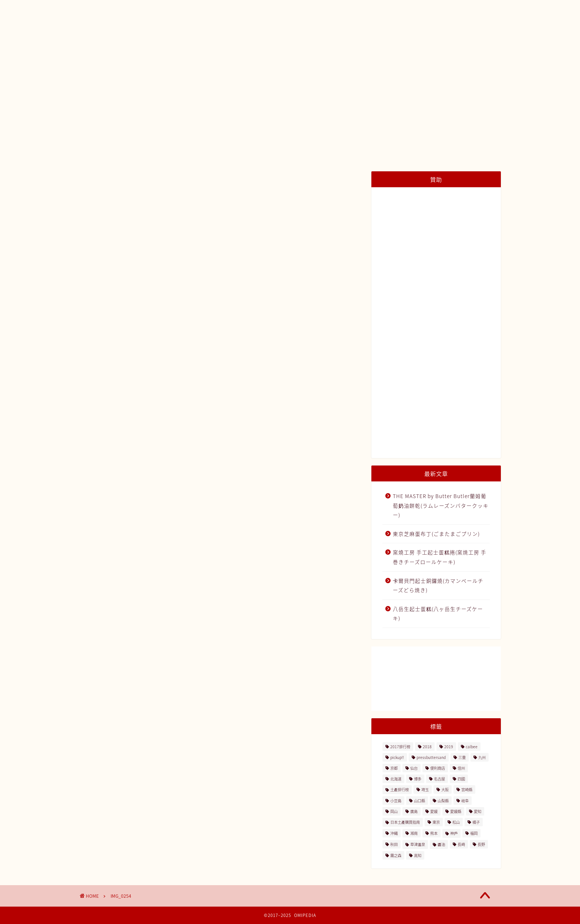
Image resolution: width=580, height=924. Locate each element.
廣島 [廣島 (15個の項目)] (414, 811)
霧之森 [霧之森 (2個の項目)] (396, 855)
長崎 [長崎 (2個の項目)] (461, 844)
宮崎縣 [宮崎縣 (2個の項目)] (467, 789)
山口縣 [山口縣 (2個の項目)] (419, 801)
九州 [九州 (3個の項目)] (482, 757)
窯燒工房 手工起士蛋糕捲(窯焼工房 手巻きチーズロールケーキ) (440, 557)
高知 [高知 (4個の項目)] (418, 855)
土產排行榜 (262, 63)
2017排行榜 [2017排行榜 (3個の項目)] (400, 747)
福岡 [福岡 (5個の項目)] (474, 833)
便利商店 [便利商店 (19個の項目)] (438, 768)
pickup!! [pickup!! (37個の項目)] (397, 757)
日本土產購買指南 (156, 63)
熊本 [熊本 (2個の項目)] (434, 833)
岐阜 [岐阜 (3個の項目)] (465, 801)
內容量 (392, 63)
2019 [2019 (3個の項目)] (449, 747)
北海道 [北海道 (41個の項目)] (396, 779)
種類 (330, 63)
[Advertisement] (436, 324)
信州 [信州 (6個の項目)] (461, 768)
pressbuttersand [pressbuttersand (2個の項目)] (431, 757)
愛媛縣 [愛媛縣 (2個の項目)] (456, 811)
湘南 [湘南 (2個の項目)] (414, 833)
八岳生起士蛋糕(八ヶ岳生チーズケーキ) (438, 614)
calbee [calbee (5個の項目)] (472, 747)
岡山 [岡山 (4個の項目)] (394, 811)
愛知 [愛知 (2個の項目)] (478, 811)
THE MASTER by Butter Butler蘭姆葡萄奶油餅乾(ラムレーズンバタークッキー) (441, 505)
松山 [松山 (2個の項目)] (456, 822)
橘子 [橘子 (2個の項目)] (476, 822)
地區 (300, 63)
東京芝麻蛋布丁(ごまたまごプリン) (436, 534)
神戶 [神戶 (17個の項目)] (454, 833)
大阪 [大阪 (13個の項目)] (445, 789)
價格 (360, 63)
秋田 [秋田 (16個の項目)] (394, 844)
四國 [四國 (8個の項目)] (461, 779)
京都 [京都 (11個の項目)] (394, 768)
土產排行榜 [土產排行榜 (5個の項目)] (399, 789)
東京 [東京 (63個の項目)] (436, 822)
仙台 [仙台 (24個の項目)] (414, 768)
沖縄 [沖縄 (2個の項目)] (394, 833)
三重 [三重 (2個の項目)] (462, 757)
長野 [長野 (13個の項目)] (481, 844)
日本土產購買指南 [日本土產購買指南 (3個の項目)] (405, 822)
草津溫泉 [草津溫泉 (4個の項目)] (418, 844)
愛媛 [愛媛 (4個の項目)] (434, 811)
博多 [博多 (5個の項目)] (418, 779)
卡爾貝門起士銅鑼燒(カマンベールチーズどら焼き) (438, 585)
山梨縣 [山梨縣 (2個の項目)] (443, 801)
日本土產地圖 (213, 63)
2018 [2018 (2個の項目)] (427, 747)
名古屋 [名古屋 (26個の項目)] (439, 779)
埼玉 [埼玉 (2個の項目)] (425, 789)
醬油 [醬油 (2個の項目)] (441, 844)
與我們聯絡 (433, 63)
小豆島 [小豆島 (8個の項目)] (396, 801)
